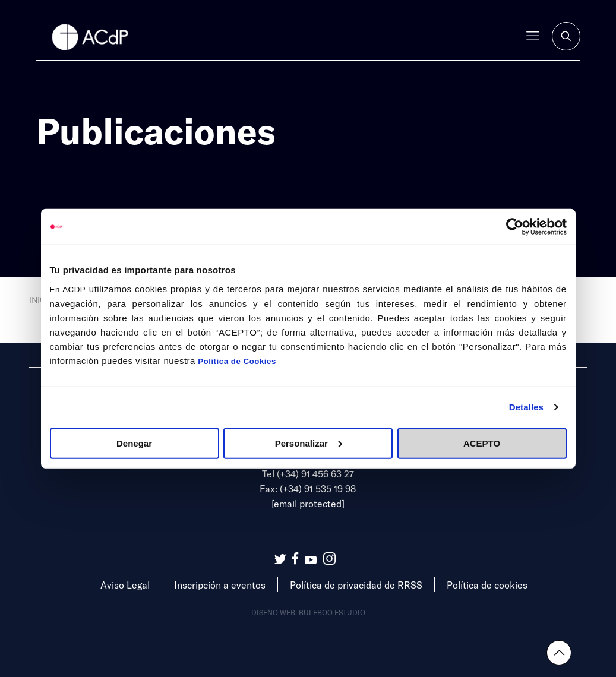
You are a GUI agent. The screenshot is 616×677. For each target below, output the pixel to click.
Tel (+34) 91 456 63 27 (308, 474)
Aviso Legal (125, 585)
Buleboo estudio (332, 612)
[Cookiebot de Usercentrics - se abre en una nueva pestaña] (515, 227)
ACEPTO (482, 443)
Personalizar (309, 443)
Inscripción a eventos (220, 585)
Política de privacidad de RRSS (356, 585)
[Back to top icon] (559, 653)
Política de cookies (487, 585)
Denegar (134, 443)
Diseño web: (275, 612)
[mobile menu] (533, 36)
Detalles (526, 407)
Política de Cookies (237, 361)
